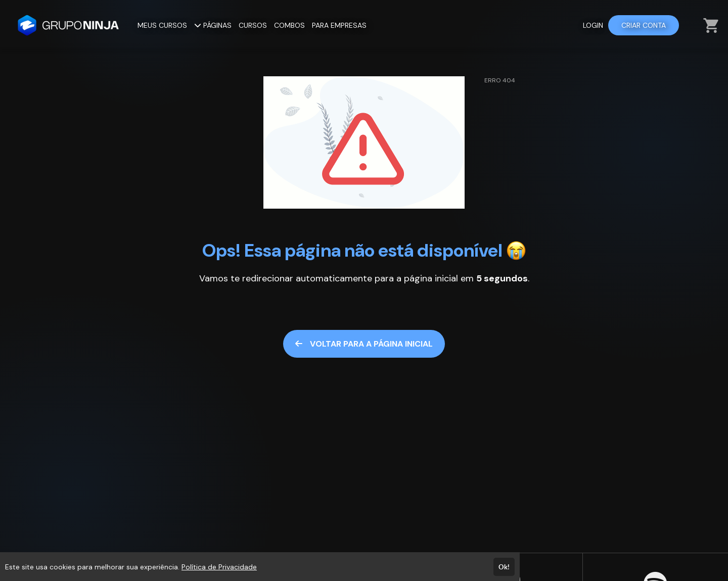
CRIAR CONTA (644, 25)
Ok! (504, 567)
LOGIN (593, 25)
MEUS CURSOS (162, 25)
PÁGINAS (213, 25)
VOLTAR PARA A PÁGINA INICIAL (364, 344)
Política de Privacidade (219, 567)
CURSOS (253, 25)
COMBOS (289, 25)
